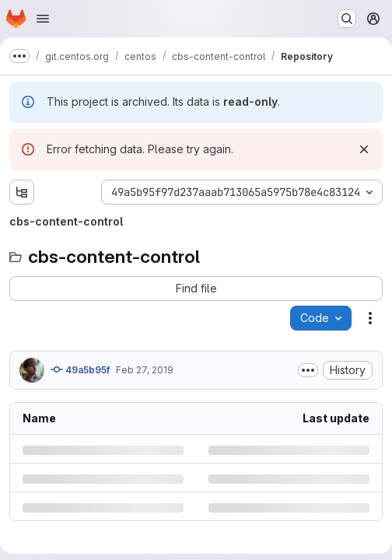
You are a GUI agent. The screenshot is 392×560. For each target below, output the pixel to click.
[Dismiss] (364, 149)
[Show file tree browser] (22, 192)
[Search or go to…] (347, 19)
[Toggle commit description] (308, 370)
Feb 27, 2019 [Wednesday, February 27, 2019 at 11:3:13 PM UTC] (145, 370)
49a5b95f (80, 369)
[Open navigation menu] (43, 19)
